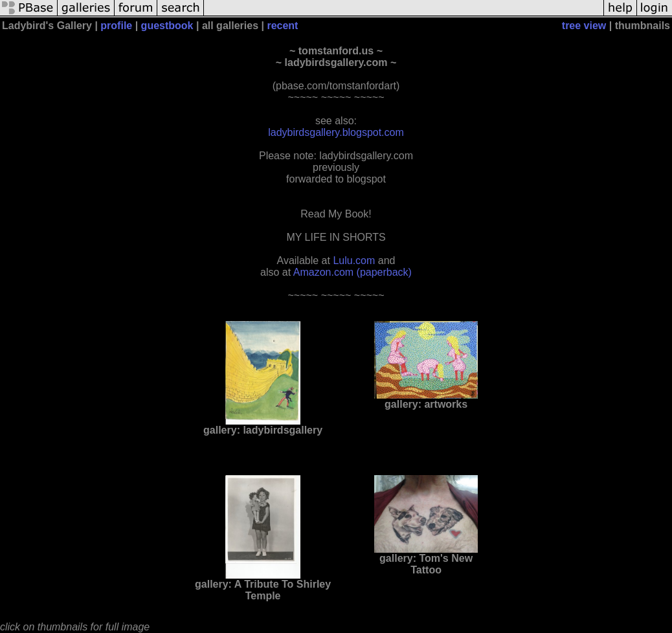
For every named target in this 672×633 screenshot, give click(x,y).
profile (116, 26)
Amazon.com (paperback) (353, 272)
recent (282, 26)
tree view (584, 26)
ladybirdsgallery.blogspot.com (336, 132)
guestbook (167, 26)
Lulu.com (354, 261)
